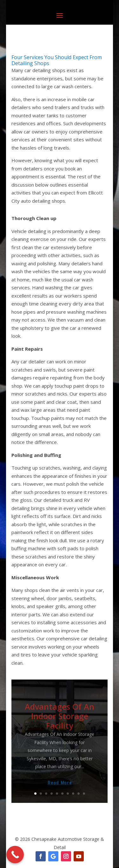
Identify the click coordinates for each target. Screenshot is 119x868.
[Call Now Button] (15, 855)
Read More (60, 787)
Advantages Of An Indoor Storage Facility (60, 720)
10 (84, 794)
